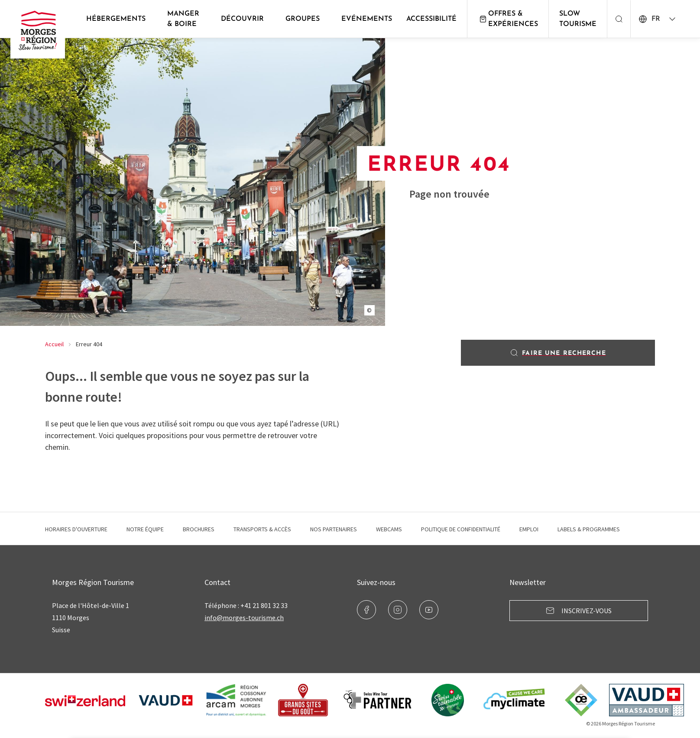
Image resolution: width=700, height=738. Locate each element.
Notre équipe (145, 529)
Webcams (389, 529)
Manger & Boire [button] (183, 19)
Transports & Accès (262, 529)
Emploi (529, 529)
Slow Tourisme (578, 19)
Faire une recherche (558, 353)
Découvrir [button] (242, 19)
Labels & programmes (589, 529)
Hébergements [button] (116, 19)
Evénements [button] (367, 19)
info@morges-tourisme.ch (244, 618)
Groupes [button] (303, 19)
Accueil (54, 344)
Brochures (199, 529)
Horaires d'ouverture (76, 529)
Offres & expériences (508, 19)
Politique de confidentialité (461, 529)
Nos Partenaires (334, 529)
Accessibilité (431, 19)
